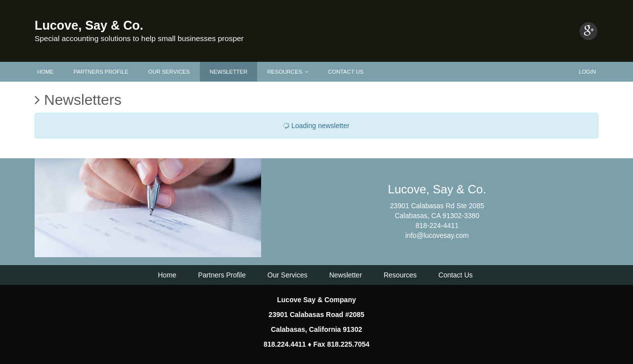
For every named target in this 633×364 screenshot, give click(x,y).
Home (45, 72)
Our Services (169, 72)
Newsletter (228, 72)
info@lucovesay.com (437, 235)
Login (587, 72)
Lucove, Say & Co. (89, 25)
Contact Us (346, 72)
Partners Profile (101, 72)
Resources (288, 72)
